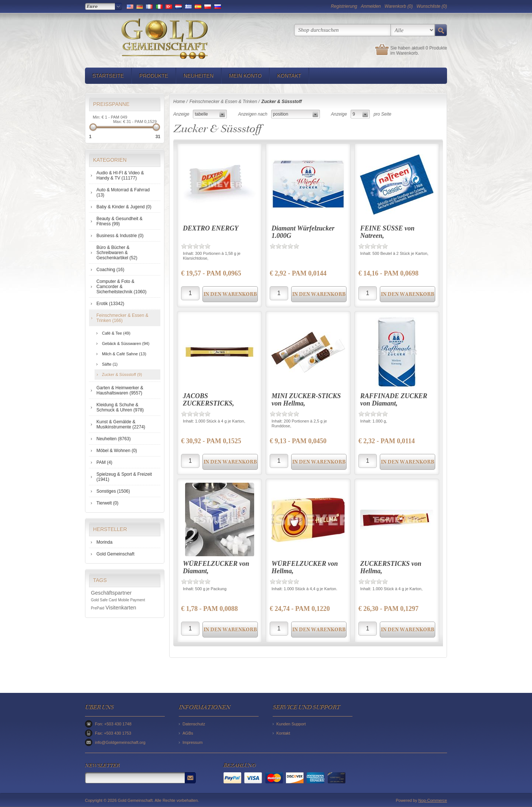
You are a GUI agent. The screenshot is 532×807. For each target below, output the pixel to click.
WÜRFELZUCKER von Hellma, (305, 567)
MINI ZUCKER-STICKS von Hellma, (306, 400)
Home (179, 102)
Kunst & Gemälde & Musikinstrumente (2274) (121, 424)
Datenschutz (194, 724)
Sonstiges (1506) (113, 491)
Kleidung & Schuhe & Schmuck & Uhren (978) (120, 407)
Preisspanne (111, 104)
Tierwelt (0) (108, 503)
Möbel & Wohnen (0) (117, 451)
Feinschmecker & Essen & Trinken (223, 102)
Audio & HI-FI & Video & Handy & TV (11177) (120, 175)
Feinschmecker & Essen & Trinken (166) (122, 318)
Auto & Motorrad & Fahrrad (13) (123, 192)
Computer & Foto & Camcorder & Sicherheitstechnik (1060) (121, 287)
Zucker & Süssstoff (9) (122, 375)
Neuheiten (199, 76)
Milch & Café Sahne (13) (124, 354)
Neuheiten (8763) (114, 439)
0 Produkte (436, 48)
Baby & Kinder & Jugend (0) (124, 207)
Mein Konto (245, 76)
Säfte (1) (110, 364)
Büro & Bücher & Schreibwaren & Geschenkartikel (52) (117, 253)
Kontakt (289, 76)
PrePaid (98, 608)
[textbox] (342, 30)
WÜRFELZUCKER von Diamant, (216, 567)
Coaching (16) (110, 270)
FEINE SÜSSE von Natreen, (387, 232)
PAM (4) (104, 462)
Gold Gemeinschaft (115, 554)
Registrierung (344, 6)
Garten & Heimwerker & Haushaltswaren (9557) (120, 390)
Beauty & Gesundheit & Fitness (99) (120, 221)
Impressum (192, 742)
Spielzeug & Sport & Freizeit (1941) (124, 477)
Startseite (108, 76)
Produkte (154, 76)
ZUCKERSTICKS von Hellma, (391, 567)
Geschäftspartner (111, 593)
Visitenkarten (121, 608)
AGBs (188, 733)
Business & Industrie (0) (120, 236)
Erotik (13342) (110, 304)
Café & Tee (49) (116, 333)
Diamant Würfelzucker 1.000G (303, 232)
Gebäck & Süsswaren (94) (126, 343)
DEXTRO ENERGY (211, 228)
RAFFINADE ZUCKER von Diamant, (394, 400)
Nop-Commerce (433, 800)
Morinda (104, 542)
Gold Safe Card (104, 600)
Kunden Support (291, 724)
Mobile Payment (132, 600)
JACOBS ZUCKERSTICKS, (209, 400)
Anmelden (371, 6)
